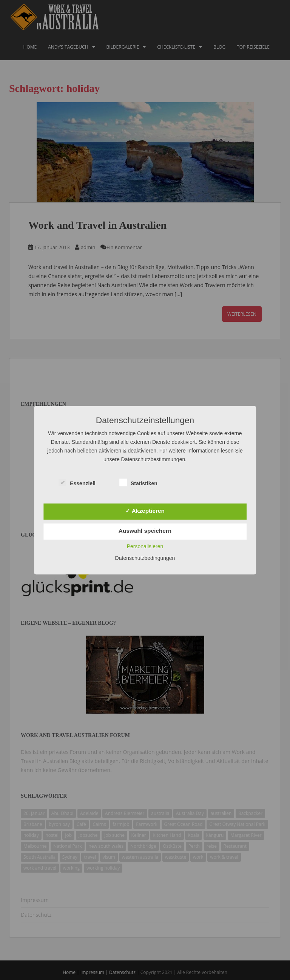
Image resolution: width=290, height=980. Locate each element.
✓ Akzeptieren (145, 511)
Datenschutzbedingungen (145, 558)
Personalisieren (145, 546)
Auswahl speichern (145, 531)
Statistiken (138, 483)
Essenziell (77, 483)
